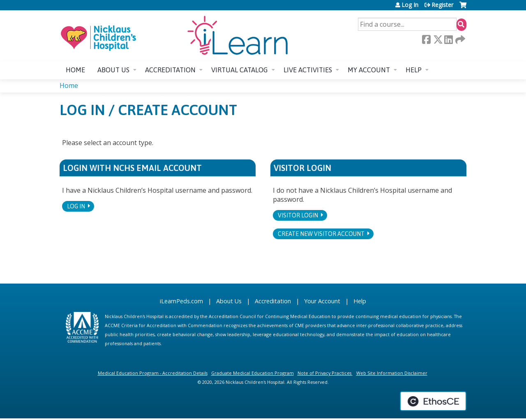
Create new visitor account (321, 234)
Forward (459, 39)
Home (75, 70)
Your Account (322, 301)
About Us (229, 301)
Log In (410, 5)
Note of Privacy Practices (324, 373)
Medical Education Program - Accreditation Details (153, 373)
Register (442, 5)
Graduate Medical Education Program (253, 373)
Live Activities (308, 70)
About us (113, 70)
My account (369, 70)
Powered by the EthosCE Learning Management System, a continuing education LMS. (433, 401)
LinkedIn (448, 39)
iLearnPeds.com (181, 301)
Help (414, 70)
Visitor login (298, 215)
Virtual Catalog (240, 70)
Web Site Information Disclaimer (392, 373)
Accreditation (170, 70)
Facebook (426, 39)
